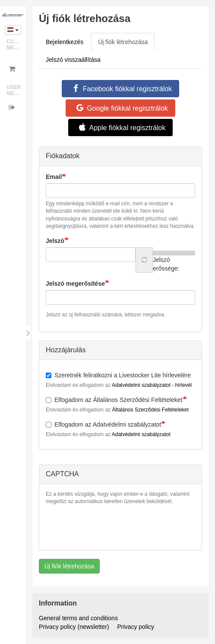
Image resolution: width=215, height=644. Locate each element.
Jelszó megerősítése (75, 284)
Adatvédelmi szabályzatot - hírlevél (152, 385)
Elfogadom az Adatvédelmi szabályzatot (103, 424)
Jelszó (55, 241)
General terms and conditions (78, 618)
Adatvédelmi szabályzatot (141, 434)
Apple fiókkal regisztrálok (121, 128)
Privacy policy (136, 627)
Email (54, 177)
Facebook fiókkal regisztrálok (120, 89)
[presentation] (111, 526)
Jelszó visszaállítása (73, 60)
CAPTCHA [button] (62, 474)
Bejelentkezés (65, 42)
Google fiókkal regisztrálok (120, 108)
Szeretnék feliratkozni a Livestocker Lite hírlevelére (118, 375)
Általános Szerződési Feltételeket (150, 410)
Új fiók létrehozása (126, 44)
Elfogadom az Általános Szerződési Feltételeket (114, 400)
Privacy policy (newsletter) (74, 627)
